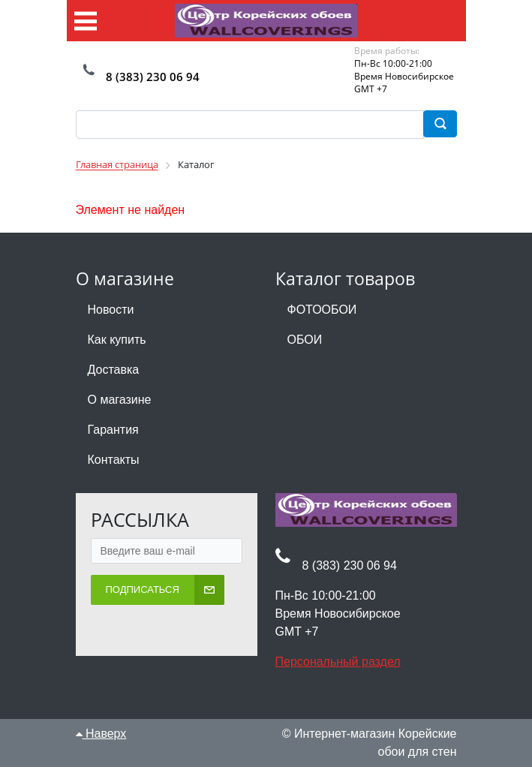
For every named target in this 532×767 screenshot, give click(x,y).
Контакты (114, 460)
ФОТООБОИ (322, 310)
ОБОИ (305, 340)
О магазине (120, 400)
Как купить (117, 340)
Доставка (114, 370)
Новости (111, 310)
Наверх (101, 734)
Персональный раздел (338, 662)
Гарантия (113, 430)
